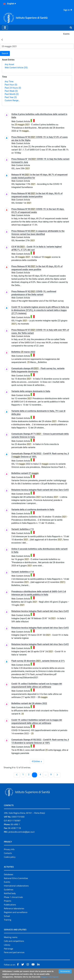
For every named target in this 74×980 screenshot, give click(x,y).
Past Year (11, 97)
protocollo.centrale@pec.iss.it (22, 832)
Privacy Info (9, 849)
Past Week (11, 91)
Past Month (12, 94)
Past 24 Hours (13, 88)
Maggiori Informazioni (50, 977)
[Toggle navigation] (5, 28)
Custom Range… (12, 100)
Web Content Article (16, 68)
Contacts (8, 853)
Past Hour (11, 85)
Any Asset (9, 64)
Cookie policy (10, 857)
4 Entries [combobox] (38, 761)
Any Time (9, 82)
